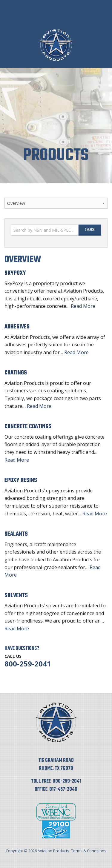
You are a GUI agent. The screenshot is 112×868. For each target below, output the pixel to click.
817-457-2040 (63, 789)
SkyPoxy (15, 273)
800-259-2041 (28, 664)
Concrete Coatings (28, 427)
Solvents (16, 596)
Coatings (16, 373)
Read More (83, 306)
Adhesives (17, 327)
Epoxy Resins (21, 480)
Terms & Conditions (89, 851)
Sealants (16, 534)
